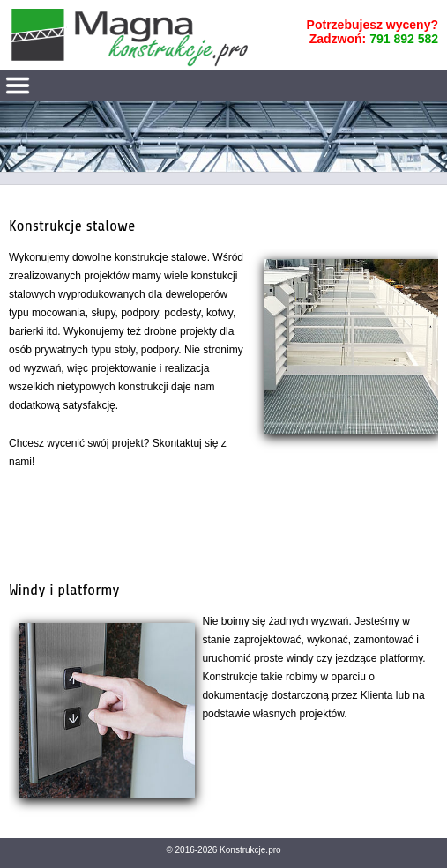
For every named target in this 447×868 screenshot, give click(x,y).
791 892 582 (404, 39)
